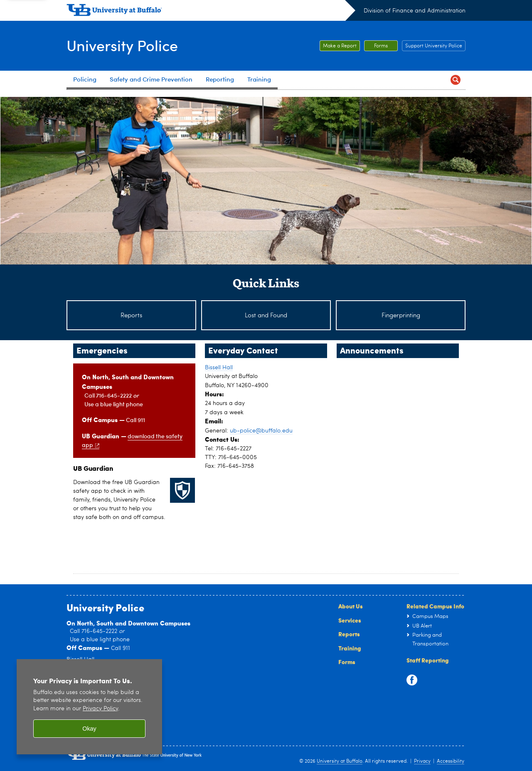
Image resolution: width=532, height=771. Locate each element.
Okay (89, 729)
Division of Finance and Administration (415, 11)
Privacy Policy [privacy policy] (100, 709)
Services (350, 620)
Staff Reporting (428, 660)
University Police (122, 45)
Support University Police (434, 46)
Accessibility (451, 761)
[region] (89, 707)
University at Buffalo (340, 761)
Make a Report (340, 46)
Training (350, 648)
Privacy (422, 761)
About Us (351, 606)
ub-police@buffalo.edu (261, 431)
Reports (349, 634)
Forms (381, 46)
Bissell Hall (219, 368)
